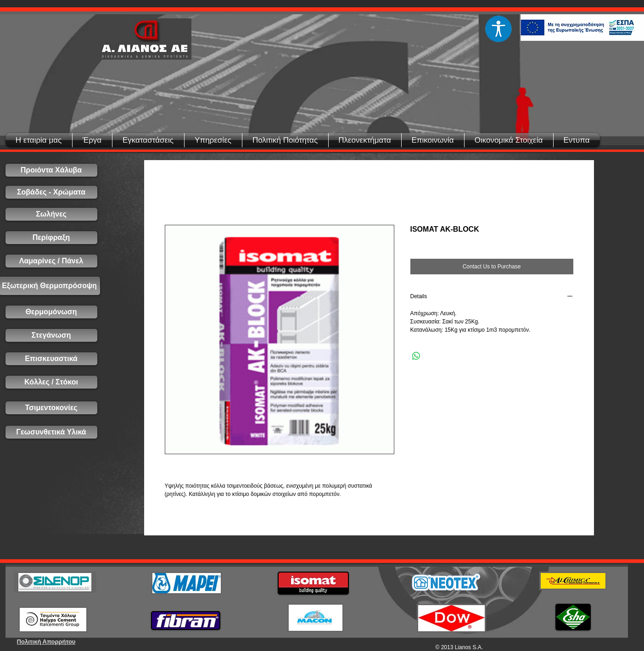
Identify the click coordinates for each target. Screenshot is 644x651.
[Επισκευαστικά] (51, 359)
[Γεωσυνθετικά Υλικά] (51, 432)
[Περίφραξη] (51, 238)
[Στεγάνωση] (51, 335)
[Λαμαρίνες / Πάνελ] (51, 261)
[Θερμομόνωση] (51, 312)
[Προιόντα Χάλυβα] (51, 170)
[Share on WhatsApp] (416, 356)
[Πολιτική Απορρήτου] (46, 642)
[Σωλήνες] (51, 214)
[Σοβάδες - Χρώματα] (51, 192)
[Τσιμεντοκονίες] (51, 408)
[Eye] (499, 29)
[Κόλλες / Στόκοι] (51, 382)
